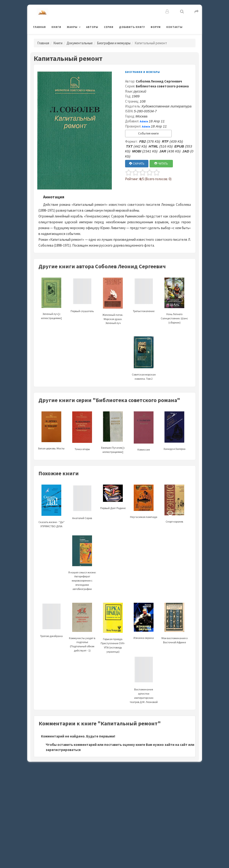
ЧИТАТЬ (161, 164)
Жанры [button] (72, 27)
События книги (148, 133)
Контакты (174, 27)
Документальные (80, 43)
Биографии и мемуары (114, 43)
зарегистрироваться (63, 750)
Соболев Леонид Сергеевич (159, 81)
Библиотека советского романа (162, 86)
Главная (39, 27)
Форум (156, 27)
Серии (109, 27)
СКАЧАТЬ (137, 164)
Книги (56, 27)
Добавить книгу (132, 27)
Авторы (92, 27)
